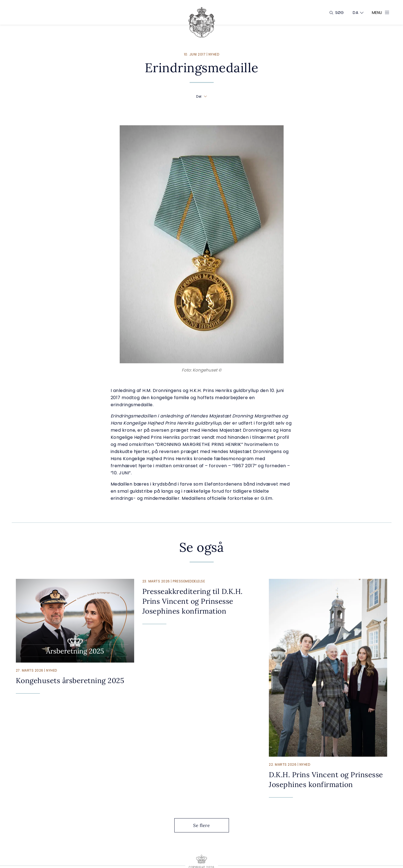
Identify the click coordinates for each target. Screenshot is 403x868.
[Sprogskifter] (355, 13)
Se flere (206, 825)
